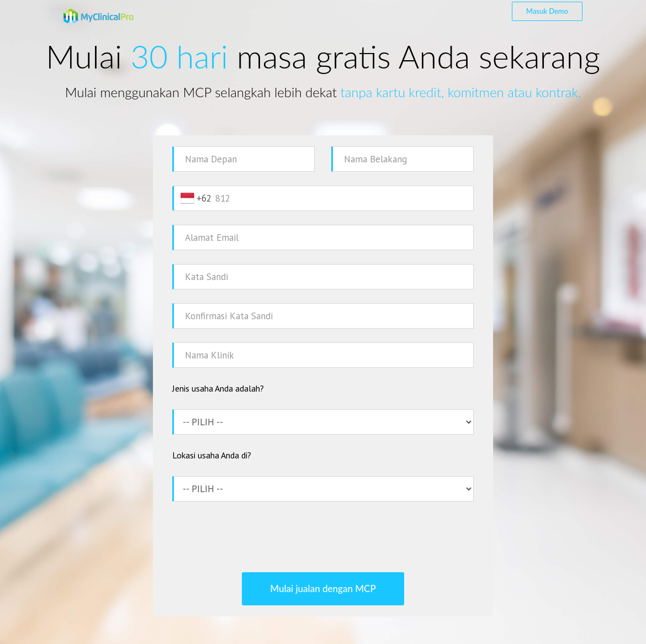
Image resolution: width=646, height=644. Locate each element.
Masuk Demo (547, 11)
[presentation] (323, 537)
